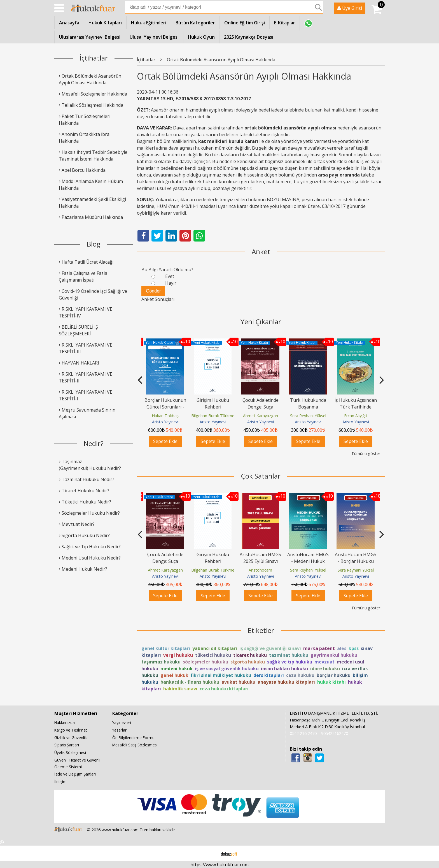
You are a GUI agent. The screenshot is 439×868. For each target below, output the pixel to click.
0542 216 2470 (303, 733)
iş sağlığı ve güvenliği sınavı (270, 648)
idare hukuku (325, 669)
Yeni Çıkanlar (261, 322)
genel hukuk (174, 675)
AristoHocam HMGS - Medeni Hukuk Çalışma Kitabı (308, 561)
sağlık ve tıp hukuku (290, 662)
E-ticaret (211, 853)
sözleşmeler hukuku (206, 662)
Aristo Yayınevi (165, 422)
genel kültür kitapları (166, 648)
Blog (94, 244)
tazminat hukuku (289, 655)
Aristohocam (260, 570)
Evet (170, 276)
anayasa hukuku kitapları (286, 682)
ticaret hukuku (250, 655)
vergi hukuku (178, 655)
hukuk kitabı (331, 682)
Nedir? (94, 443)
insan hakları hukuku (284, 669)
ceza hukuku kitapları (224, 689)
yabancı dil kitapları (215, 648)
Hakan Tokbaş (165, 416)
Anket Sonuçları (158, 299)
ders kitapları (269, 675)
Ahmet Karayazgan (261, 416)
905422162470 (335, 733)
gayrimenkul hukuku (334, 655)
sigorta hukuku (248, 662)
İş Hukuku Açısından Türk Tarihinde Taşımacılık (356, 407)
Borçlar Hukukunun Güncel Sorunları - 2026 (165, 407)
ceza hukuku (300, 675)
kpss (354, 648)
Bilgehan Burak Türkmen (214, 416)
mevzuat (324, 662)
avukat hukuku (238, 682)
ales (342, 648)
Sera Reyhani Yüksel (308, 416)
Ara (318, 7)
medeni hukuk (177, 669)
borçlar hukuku (334, 675)
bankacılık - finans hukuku (190, 682)
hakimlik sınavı (180, 689)
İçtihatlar (94, 58)
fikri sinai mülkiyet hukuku (221, 675)
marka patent (319, 648)
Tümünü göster (366, 453)
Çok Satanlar (261, 476)
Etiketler (261, 630)
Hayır (171, 283)
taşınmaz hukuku (161, 662)
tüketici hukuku (213, 655)
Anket (261, 251)
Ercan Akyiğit (356, 416)
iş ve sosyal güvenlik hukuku (227, 669)
